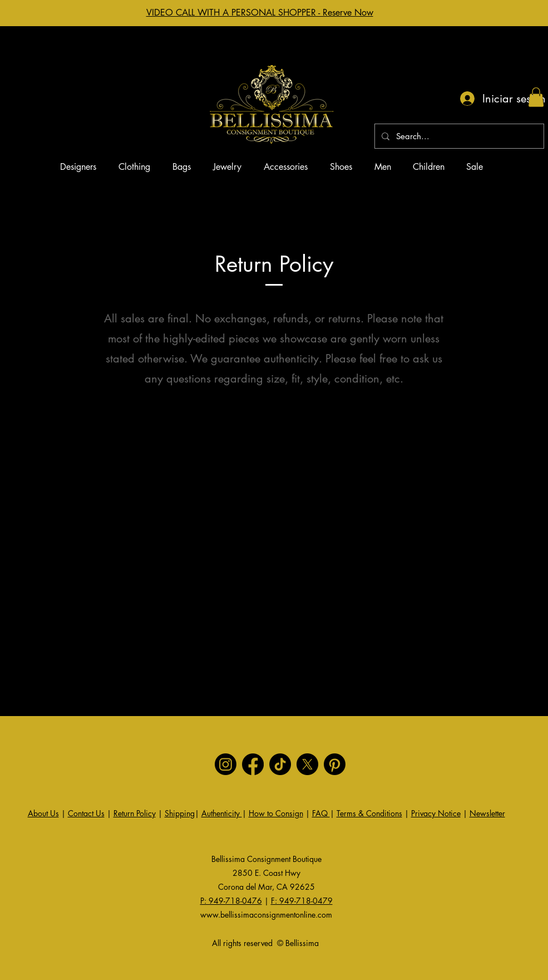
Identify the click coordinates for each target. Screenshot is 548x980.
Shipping (180, 813)
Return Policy (135, 813)
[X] (307, 764)
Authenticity (222, 813)
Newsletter (487, 813)
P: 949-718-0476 (231, 901)
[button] (536, 97)
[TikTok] (280, 764)
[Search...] (458, 136)
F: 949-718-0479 (302, 901)
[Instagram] (226, 764)
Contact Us (86, 813)
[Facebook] (253, 764)
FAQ (321, 813)
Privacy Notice (436, 813)
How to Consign (276, 813)
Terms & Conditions (369, 813)
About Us (43, 813)
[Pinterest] (335, 764)
